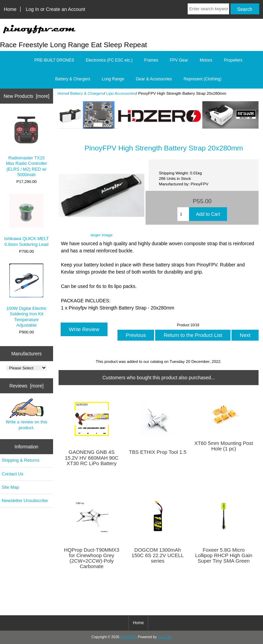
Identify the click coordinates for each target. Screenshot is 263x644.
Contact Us (12, 474)
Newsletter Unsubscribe (25, 501)
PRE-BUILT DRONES (54, 60)
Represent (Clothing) (203, 79)
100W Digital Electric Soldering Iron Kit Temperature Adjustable (27, 295)
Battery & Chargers (87, 93)
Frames (151, 60)
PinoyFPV (128, 637)
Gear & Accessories (154, 79)
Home (10, 9)
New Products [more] (26, 96)
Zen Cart (165, 637)
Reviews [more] (26, 386)
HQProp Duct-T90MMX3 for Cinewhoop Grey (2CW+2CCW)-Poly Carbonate (92, 558)
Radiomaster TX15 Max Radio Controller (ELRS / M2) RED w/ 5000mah (26, 145)
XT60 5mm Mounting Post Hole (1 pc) (223, 446)
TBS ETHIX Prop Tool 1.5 (158, 452)
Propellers (233, 60)
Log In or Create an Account (55, 9)
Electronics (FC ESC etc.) (109, 60)
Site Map (10, 487)
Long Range (113, 79)
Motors (206, 60)
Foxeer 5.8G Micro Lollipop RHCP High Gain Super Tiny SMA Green (224, 555)
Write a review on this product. (26, 414)
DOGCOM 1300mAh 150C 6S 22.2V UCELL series (158, 555)
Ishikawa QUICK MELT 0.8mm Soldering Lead (26, 220)
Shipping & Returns (21, 460)
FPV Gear (179, 60)
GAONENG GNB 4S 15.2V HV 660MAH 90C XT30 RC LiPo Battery (92, 458)
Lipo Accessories (121, 93)
